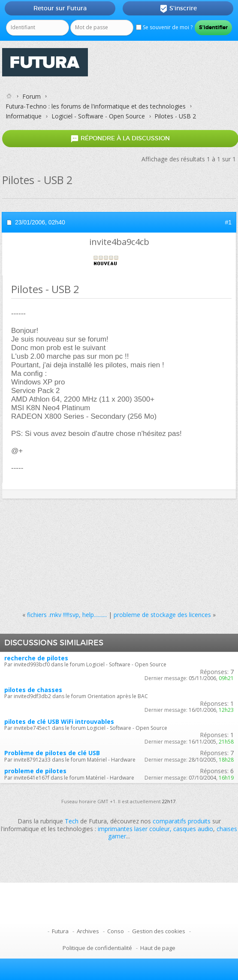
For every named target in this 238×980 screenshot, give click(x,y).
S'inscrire (178, 9)
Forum (32, 96)
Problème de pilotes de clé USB (52, 753)
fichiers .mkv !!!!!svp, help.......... (67, 615)
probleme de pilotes (35, 771)
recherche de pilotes (36, 658)
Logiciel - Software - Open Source (98, 116)
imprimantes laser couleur (134, 829)
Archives (88, 931)
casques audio (193, 829)
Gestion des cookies (159, 931)
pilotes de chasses (33, 690)
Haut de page (158, 948)
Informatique (24, 116)
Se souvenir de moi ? (164, 27)
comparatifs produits (182, 821)
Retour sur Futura (60, 8)
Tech (72, 821)
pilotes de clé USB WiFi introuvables (59, 721)
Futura (60, 931)
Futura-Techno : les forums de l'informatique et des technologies (96, 106)
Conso (116, 931)
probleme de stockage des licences (162, 615)
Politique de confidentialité (97, 948)
